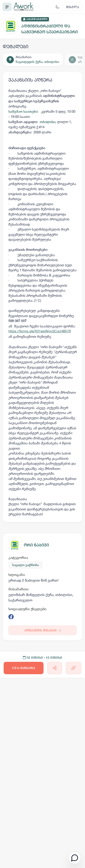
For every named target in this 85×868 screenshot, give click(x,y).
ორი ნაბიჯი (36, 545)
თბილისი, (48, 122)
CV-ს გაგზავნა (24, 668)
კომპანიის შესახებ (42, 630)
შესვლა (73, 7)
